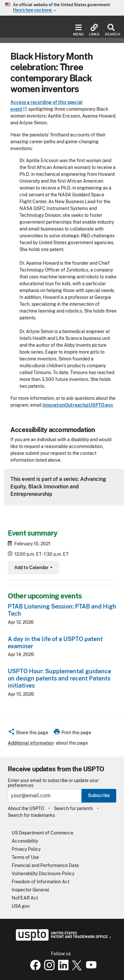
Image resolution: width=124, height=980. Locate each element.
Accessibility (25, 841)
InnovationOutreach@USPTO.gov (78, 405)
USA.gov (21, 906)
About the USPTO (26, 808)
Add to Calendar (33, 568)
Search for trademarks (31, 815)
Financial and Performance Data (45, 865)
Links (94, 30)
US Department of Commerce (43, 833)
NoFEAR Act (25, 898)
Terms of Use (25, 857)
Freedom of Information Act (41, 882)
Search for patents (73, 808)
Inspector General (30, 890)
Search (111, 30)
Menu (78, 30)
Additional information (31, 743)
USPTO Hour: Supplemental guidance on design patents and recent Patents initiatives (59, 678)
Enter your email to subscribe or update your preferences (53, 783)
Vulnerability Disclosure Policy (43, 874)
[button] (28, 734)
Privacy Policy (26, 849)
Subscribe (99, 795)
